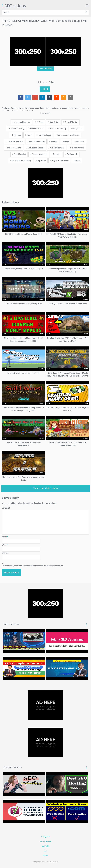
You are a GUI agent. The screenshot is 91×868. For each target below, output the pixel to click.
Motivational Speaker (35, 148)
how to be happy (44, 135)
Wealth (77, 161)
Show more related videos (46, 488)
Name (5, 537)
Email (5, 545)
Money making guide (21, 122)
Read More (45, 113)
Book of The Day (70, 122)
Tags (46, 851)
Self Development (56, 148)
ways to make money (59, 161)
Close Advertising (45, 69)
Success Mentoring (39, 154)
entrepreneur (77, 129)
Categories (45, 837)
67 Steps (39, 122)
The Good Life (71, 154)
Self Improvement (77, 148)
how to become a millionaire (67, 135)
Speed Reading (19, 154)
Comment (6, 508)
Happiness (16, 135)
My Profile (46, 846)
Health (29, 135)
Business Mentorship (57, 129)
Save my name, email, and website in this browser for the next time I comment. (33, 566)
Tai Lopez (56, 154)
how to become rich (14, 141)
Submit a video (45, 841)
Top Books (41, 161)
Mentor (65, 141)
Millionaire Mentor (14, 148)
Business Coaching (16, 129)
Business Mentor (36, 129)
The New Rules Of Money (21, 161)
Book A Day (53, 122)
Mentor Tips (79, 141)
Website (5, 553)
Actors (45, 856)
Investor (53, 141)
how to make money (36, 141)
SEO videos (14, 6)
